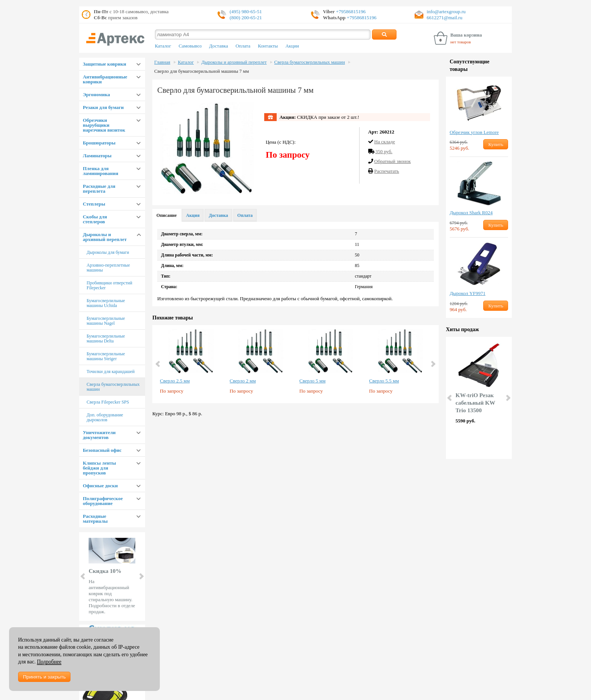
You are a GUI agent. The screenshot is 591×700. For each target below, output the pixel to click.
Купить (496, 144)
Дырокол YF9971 (468, 293)
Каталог (163, 46)
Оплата (243, 46)
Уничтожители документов (99, 435)
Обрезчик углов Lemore (474, 132)
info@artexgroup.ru (446, 12)
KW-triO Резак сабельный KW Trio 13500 (475, 403)
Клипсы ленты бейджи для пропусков (100, 468)
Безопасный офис (102, 450)
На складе (385, 142)
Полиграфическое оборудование (103, 501)
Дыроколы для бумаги (108, 252)
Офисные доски (100, 486)
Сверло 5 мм (312, 381)
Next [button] (433, 364)
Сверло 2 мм (243, 381)
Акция (193, 215)
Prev (83, 576)
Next (141, 576)
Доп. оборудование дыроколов (105, 417)
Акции (292, 46)
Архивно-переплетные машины (108, 268)
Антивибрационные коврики (105, 79)
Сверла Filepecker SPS (108, 402)
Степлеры (94, 204)
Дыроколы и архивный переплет (105, 237)
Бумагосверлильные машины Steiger (106, 356)
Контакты (268, 46)
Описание (167, 215)
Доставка (219, 46)
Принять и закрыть (44, 677)
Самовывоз (190, 46)
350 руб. (384, 151)
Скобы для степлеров (95, 219)
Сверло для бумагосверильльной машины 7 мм (201, 71)
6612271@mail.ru (445, 18)
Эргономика (96, 94)
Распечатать (387, 171)
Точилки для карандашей (111, 371)
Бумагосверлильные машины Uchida (106, 303)
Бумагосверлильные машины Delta (106, 338)
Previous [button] (158, 364)
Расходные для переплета (99, 189)
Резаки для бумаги (103, 107)
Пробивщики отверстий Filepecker (109, 285)
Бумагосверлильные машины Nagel (106, 321)
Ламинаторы (97, 156)
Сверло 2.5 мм (175, 381)
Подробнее (49, 662)
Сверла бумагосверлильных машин (113, 387)
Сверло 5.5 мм (384, 381)
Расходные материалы (95, 519)
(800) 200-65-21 (246, 18)
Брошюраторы (99, 143)
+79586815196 (350, 12)
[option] (191, 364)
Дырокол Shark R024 (471, 213)
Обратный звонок (393, 161)
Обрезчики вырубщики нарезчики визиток (104, 125)
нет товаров (461, 42)
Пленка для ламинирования (101, 171)
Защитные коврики (105, 64)
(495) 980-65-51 (246, 12)
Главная (162, 62)
